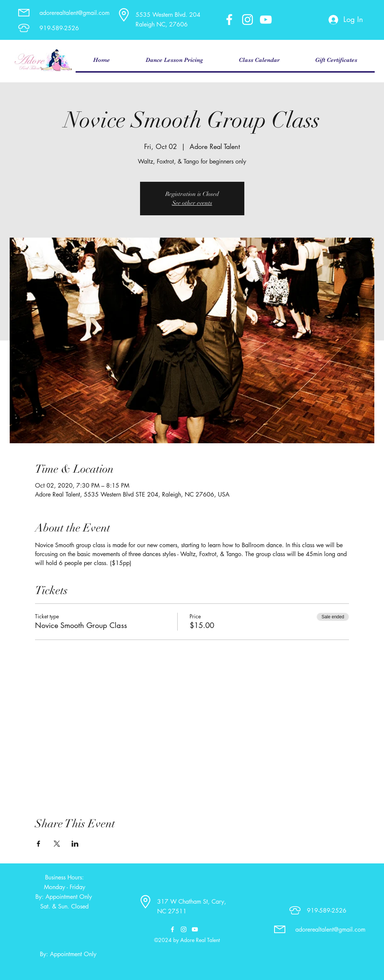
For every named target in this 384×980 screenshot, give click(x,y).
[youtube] (266, 20)
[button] (174, 60)
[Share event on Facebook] (39, 844)
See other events (192, 203)
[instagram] (247, 20)
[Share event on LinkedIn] (75, 844)
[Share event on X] (57, 844)
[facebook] (229, 20)
